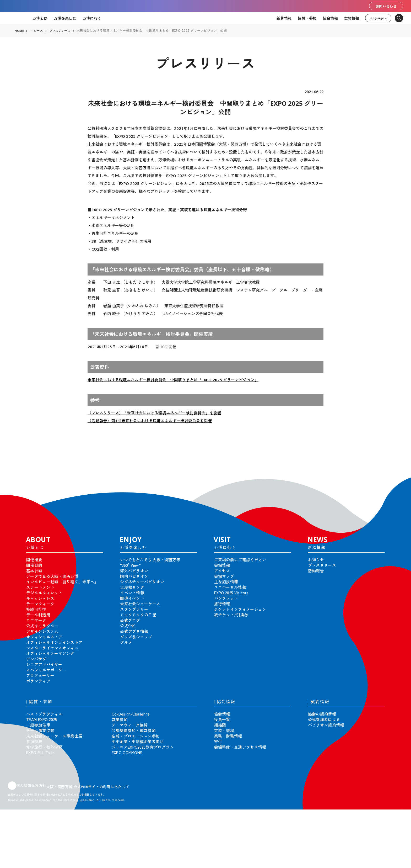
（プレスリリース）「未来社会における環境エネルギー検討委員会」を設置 (154, 413)
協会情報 (330, 18)
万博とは (40, 18)
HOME (19, 31)
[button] (395, 482)
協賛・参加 (307, 18)
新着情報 (284, 18)
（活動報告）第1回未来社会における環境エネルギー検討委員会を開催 (150, 421)
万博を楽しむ (65, 18)
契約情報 (352, 18)
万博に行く (92, 18)
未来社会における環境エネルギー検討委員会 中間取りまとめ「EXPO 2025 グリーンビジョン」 (173, 380)
